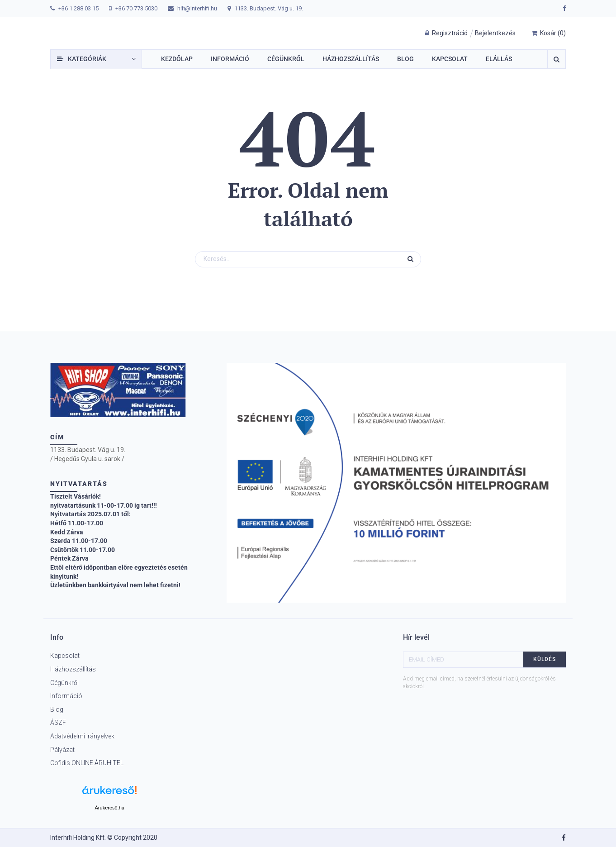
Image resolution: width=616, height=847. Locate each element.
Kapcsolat (65, 656)
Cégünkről (64, 683)
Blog (57, 709)
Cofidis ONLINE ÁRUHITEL (87, 763)
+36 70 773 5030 (136, 8)
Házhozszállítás (73, 669)
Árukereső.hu (110, 808)
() (548, 33)
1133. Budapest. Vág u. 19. (269, 8)
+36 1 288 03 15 (78, 8)
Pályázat (62, 750)
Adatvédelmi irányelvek (82, 736)
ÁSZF (58, 723)
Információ (66, 696)
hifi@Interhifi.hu (197, 8)
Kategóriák (87, 59)
